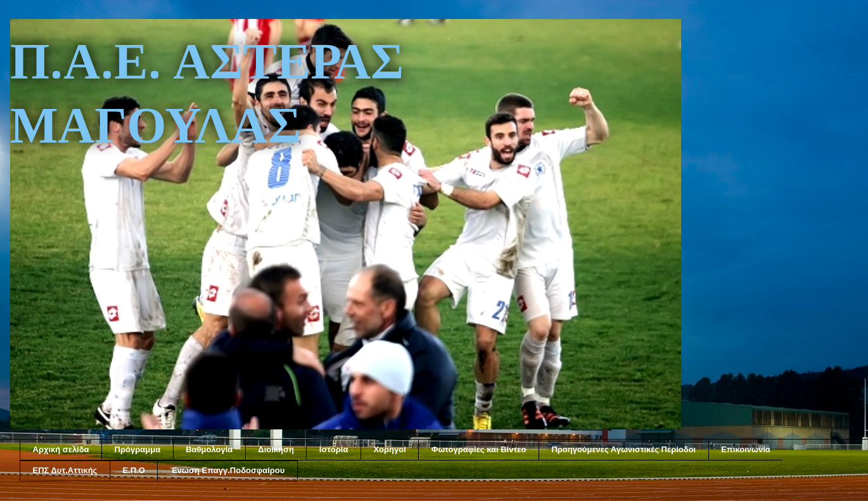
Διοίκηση (276, 449)
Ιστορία (334, 449)
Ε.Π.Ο (133, 470)
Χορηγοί (389, 449)
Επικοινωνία (746, 449)
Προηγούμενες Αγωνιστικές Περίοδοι (623, 449)
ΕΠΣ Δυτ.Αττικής (65, 470)
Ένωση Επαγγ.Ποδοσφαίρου (228, 470)
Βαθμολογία (209, 449)
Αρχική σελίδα (61, 449)
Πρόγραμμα (138, 449)
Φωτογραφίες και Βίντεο (479, 449)
